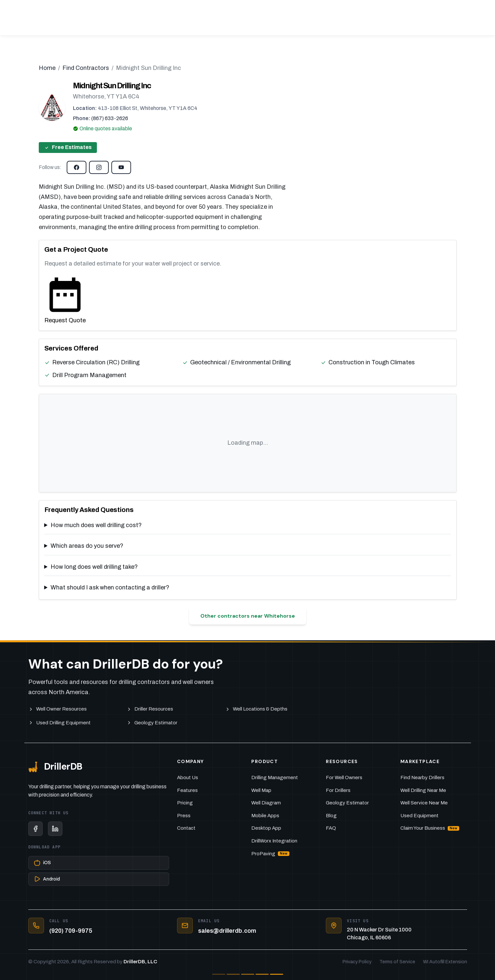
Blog (331, 816)
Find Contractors (86, 68)
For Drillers (338, 790)
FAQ (331, 828)
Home (47, 68)
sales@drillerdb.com (227, 931)
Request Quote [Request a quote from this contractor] (65, 299)
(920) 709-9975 (71, 931)
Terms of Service (397, 962)
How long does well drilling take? (94, 567)
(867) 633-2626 (110, 118)
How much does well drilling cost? (96, 525)
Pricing (185, 803)
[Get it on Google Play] (99, 879)
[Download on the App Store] (99, 863)
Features (187, 790)
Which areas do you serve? (87, 546)
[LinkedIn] (55, 829)
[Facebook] (35, 829)
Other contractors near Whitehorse (248, 616)
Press (184, 816)
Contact (186, 828)
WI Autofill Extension (445, 962)
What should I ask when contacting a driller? (110, 587)
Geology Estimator (347, 803)
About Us (188, 778)
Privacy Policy (357, 962)
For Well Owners (344, 778)
